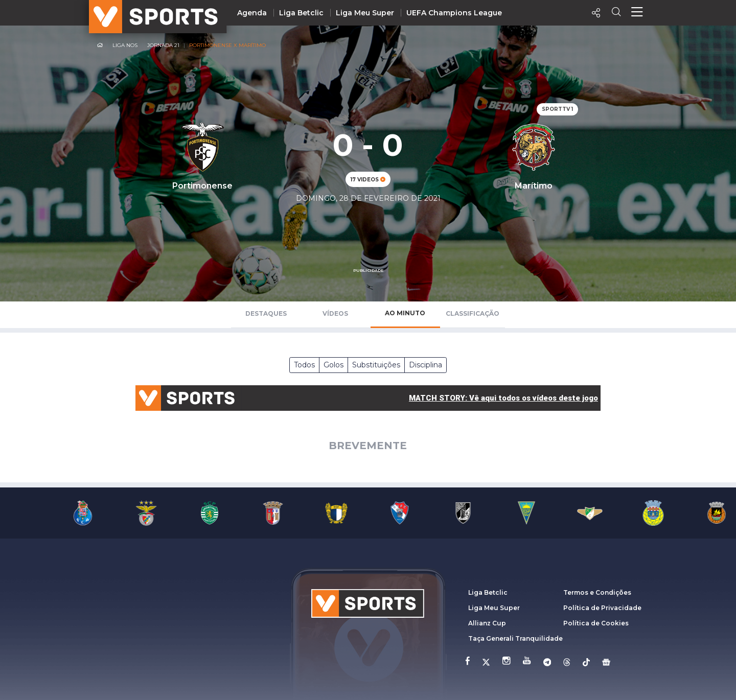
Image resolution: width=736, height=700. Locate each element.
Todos (304, 365)
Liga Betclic (301, 13)
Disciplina (425, 365)
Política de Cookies (596, 623)
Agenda (252, 13)
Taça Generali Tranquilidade (515, 638)
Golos (333, 365)
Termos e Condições (597, 592)
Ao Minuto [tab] (405, 313)
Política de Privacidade (602, 608)
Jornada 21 (163, 45)
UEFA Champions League (454, 13)
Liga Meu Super (365, 13)
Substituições (376, 365)
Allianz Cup (487, 623)
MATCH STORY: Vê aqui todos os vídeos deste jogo (503, 398)
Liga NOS (125, 45)
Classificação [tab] (473, 313)
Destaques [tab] (266, 313)
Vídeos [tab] (335, 313)
